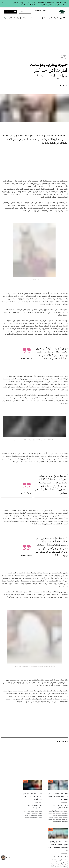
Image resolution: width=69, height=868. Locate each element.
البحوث (56, 18)
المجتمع (49, 18)
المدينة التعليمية (11, 11)
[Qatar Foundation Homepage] (61, 12)
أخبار (66, 809)
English (10, 18)
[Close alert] (2, 3)
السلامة (32, 18)
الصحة (54, 809)
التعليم (62, 18)
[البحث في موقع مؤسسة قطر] (5, 18)
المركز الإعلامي (25, 11)
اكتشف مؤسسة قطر (41, 11)
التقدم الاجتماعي (63, 811)
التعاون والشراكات (32, 809)
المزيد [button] (42, 18)
